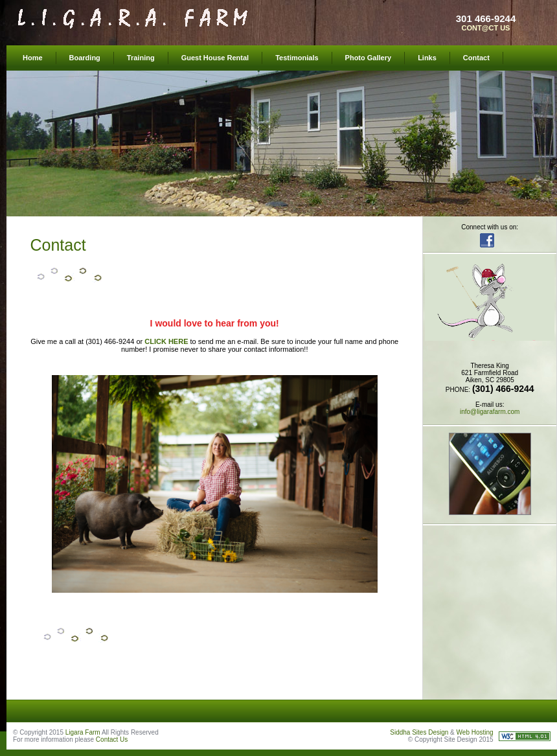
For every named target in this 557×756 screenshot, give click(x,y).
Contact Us (112, 739)
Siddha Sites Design (419, 732)
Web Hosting (475, 732)
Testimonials (297, 58)
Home (33, 58)
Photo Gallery (369, 58)
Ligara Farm (83, 732)
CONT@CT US (486, 28)
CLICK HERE (166, 341)
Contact (476, 58)
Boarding (85, 58)
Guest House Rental (215, 58)
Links (427, 58)
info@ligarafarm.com (490, 412)
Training (141, 58)
